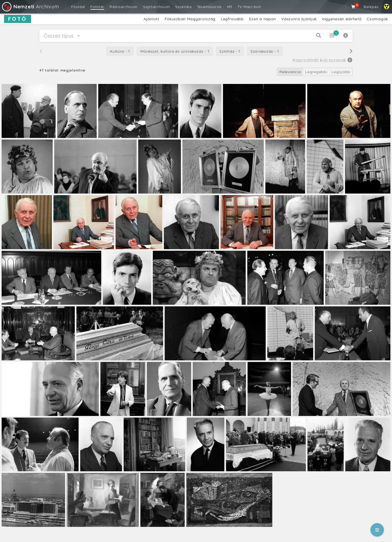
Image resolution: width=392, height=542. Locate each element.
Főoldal (78, 7)
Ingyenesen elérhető (342, 19)
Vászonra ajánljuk (299, 19)
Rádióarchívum (124, 7)
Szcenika (183, 7)
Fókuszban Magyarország (190, 19)
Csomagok (377, 19)
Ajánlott (151, 19)
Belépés (371, 7)
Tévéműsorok (209, 7)
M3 (230, 7)
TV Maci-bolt (249, 7)
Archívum (30, 7)
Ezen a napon (263, 19)
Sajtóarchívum (156, 7)
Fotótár (97, 7)
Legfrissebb (232, 19)
